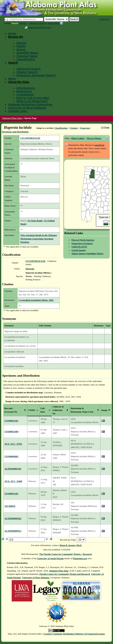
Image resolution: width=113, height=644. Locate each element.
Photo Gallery (78, 138)
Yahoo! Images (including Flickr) (87, 253)
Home (12, 33)
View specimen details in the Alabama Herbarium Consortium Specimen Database (39, 239)
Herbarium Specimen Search (36, 75)
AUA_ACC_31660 (13, 481)
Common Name (27, 56)
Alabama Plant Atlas (12, 118)
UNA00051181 (11, 421)
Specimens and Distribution (15, 132)
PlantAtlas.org (80, 558)
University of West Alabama (27, 108)
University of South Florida (50, 558)
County (21, 43)
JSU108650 (10, 506)
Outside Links (18, 111)
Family (21, 46)
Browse (23, 23)
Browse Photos (94, 138)
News (12, 79)
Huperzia (30, 269)
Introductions (26, 88)
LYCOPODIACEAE (30, 138)
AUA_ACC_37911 (13, 444)
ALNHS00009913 (13, 531)
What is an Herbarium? (32, 101)
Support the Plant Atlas (39, 27)
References (24, 91)
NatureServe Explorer (82, 243)
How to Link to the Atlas (33, 98)
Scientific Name (27, 53)
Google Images (79, 250)
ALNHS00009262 (13, 518)
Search (15, 23)
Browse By (16, 37)
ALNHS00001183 (13, 469)
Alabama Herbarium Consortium (30, 105)
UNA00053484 (12, 431)
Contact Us (105, 19)
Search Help (53, 23)
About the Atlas (19, 82)
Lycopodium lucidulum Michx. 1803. (36, 300)
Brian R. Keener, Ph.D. (71, 545)
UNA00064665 (12, 456)
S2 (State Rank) (35, 221)
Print (107, 127)
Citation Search (27, 72)
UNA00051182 (11, 493)
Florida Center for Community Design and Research (65, 574)
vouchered (99, 145)
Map (67, 138)
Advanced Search (37, 23)
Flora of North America (83, 240)
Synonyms (85, 128)
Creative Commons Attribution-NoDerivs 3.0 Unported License (74, 634)
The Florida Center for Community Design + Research (66, 554)
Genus (21, 49)
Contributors (25, 95)
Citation (74, 128)
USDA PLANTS (79, 247)
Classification (26, 59)
